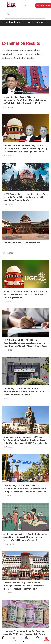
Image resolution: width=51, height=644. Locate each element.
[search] (25, 15)
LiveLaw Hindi (12, 22)
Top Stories (27, 22)
